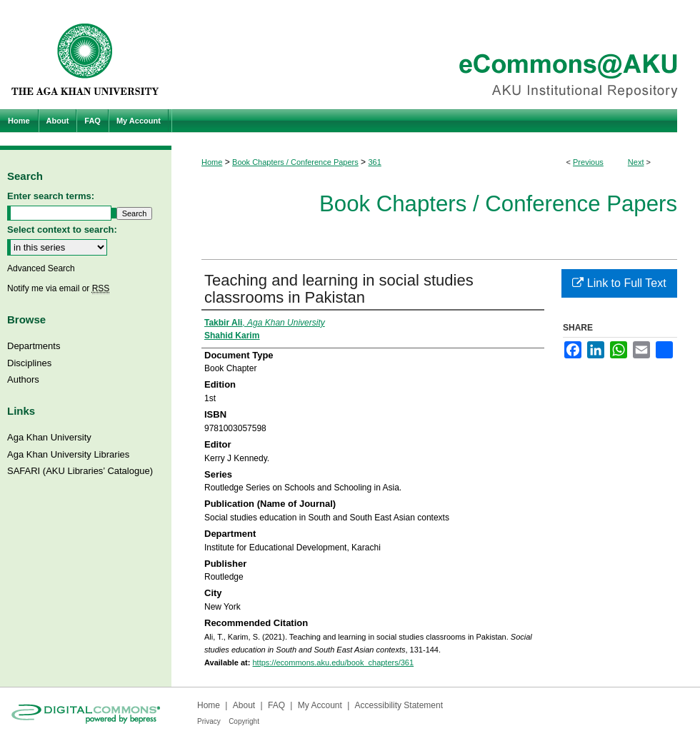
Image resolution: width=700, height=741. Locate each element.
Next (636, 162)
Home (212, 162)
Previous (588, 162)
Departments (34, 346)
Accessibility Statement (399, 705)
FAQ (276, 705)
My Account (320, 705)
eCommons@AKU (436, 55)
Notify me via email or (58, 288)
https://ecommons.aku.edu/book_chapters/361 (333, 662)
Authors (23, 379)
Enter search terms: (51, 196)
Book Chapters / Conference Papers (295, 162)
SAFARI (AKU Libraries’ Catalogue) (80, 471)
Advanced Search (41, 268)
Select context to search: (62, 230)
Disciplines (29, 363)
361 (374, 162)
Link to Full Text (619, 283)
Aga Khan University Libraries (68, 454)
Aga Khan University (49, 437)
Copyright (244, 721)
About (244, 705)
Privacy (209, 721)
